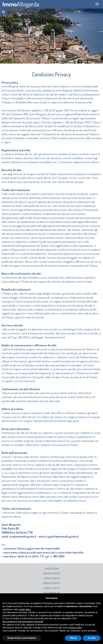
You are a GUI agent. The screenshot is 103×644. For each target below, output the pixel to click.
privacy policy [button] (76, 628)
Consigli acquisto (52, 583)
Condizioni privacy (52, 573)
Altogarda (21, 4)
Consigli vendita (52, 578)
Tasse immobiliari (52, 593)
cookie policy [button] (25, 609)
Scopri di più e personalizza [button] (22, 638)
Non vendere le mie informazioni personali (23, 622)
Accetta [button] (92, 638)
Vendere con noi (52, 588)
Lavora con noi (52, 569)
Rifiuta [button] (73, 638)
